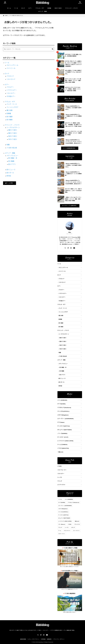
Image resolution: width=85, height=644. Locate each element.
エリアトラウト (61, 485)
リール (16, 8)
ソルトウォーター (62, 470)
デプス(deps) (61, 422)
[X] (65, 248)
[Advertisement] (70, 30)
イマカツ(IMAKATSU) (63, 448)
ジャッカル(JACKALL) (63, 411)
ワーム (60, 531)
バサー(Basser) (62, 524)
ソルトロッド (11, 79)
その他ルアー (11, 96)
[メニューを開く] (5, 3)
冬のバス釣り (58, 8)
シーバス (60, 477)
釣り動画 (11, 161)
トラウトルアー (12, 90)
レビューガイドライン (34, 639)
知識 (8, 145)
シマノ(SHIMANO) (62, 400)
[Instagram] (71, 248)
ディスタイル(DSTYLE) (64, 426)
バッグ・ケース (12, 104)
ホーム (9, 8)
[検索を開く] (80, 3)
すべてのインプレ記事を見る (69, 206)
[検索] (53, 49)
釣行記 (9, 176)
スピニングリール (13, 65)
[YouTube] (74, 248)
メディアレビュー (13, 156)
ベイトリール (11, 68)
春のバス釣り (13, 130)
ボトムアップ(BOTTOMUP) (65, 430)
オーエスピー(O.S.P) (63, 437)
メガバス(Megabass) (63, 415)
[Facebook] (68, 248)
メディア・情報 (43, 11)
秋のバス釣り (13, 136)
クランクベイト (67, 531)
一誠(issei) (60, 452)
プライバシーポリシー (59, 639)
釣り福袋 (10, 117)
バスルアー (10, 87)
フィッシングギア (13, 107)
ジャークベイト (76, 531)
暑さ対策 (10, 110)
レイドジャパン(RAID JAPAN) (65, 441)
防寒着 (49, 8)
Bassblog (41, 642)
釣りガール (10, 173)
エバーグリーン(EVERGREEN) (66, 419)
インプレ (60, 499)
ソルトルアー (11, 93)
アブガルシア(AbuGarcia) (64, 408)
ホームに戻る (9, 183)
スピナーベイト (62, 534)
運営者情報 (23, 639)
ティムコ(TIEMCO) (62, 445)
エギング (73, 527)
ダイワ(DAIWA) (62, 404)
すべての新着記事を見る (69, 148)
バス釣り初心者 (12, 148)
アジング (60, 481)
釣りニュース (11, 170)
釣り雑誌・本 (13, 158)
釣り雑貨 (10, 120)
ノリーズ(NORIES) (62, 433)
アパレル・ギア (40, 8)
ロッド (23, 8)
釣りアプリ (12, 164)
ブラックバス (77, 524)
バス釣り (60, 466)
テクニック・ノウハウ (72, 8)
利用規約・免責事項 (46, 639)
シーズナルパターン (13, 128)
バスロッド (10, 76)
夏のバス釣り (13, 133)
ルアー (30, 8)
